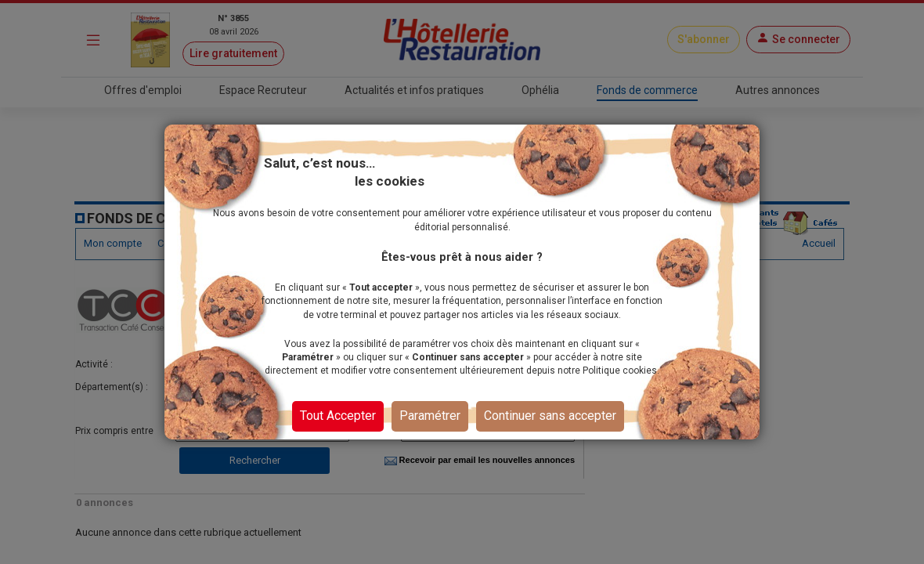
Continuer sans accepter (550, 416)
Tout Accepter (338, 416)
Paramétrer (430, 416)
